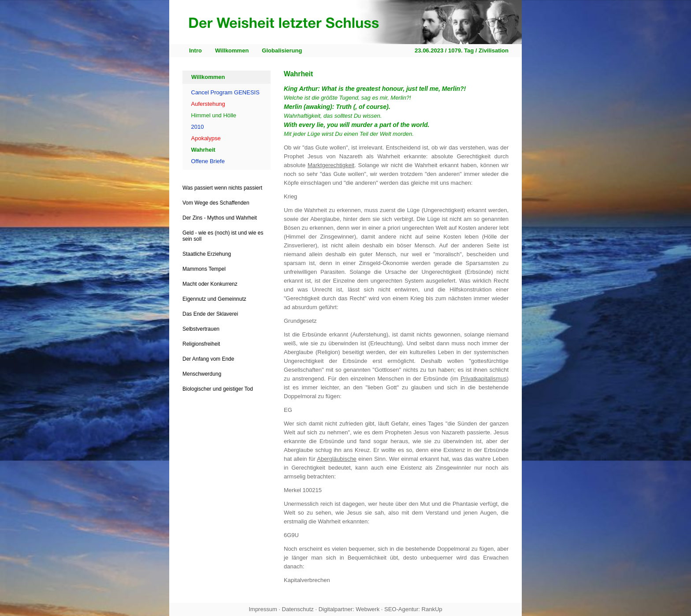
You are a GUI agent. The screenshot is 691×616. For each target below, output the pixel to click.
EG (288, 410)
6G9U (291, 535)
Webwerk (368, 609)
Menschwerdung (202, 374)
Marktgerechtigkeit (331, 165)
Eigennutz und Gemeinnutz (214, 299)
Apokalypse (206, 138)
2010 (198, 127)
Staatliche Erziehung (207, 254)
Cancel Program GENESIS (225, 92)
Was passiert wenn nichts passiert (222, 188)
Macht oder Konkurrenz (210, 284)
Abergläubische (337, 459)
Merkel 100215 (303, 490)
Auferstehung (208, 104)
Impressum (263, 609)
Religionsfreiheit (201, 344)
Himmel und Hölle (214, 115)
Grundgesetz (300, 321)
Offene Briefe (208, 161)
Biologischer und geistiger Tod (218, 389)
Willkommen (232, 50)
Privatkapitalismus (484, 379)
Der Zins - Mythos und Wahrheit (220, 218)
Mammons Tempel (204, 269)
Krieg (290, 196)
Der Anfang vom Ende (208, 359)
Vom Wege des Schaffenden (216, 203)
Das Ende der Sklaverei (210, 314)
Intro (195, 50)
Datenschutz (298, 609)
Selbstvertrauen (201, 329)
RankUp (432, 609)
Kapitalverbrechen (307, 580)
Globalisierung (282, 50)
